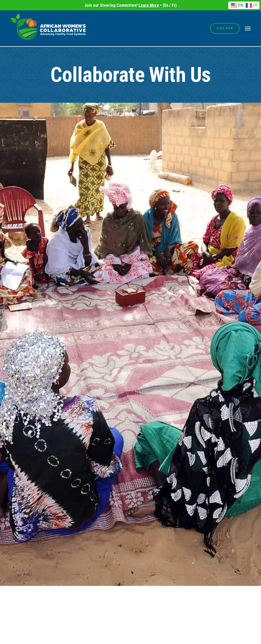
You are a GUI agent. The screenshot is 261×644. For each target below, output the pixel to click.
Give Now (225, 28)
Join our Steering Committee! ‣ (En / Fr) (130, 5)
